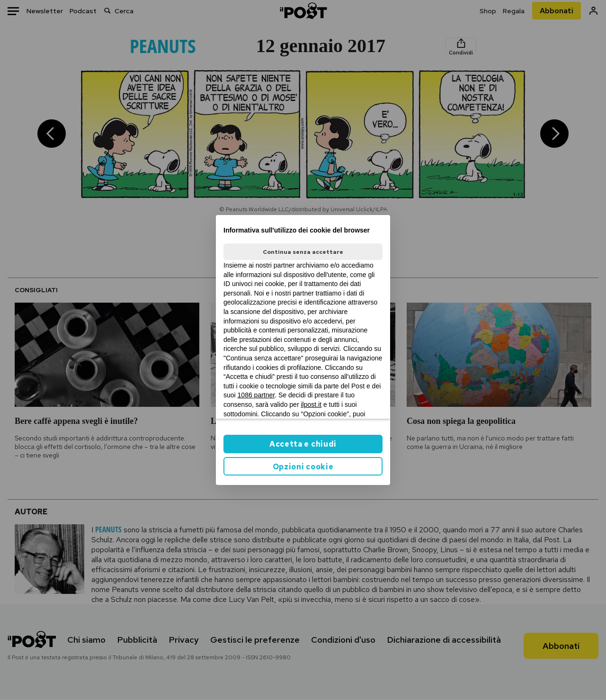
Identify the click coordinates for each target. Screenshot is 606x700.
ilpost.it (311, 404)
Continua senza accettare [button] (303, 252)
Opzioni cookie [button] (303, 467)
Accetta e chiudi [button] (303, 444)
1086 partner (256, 395)
